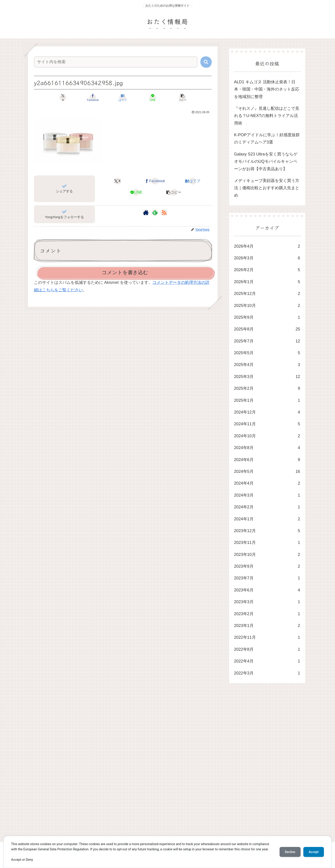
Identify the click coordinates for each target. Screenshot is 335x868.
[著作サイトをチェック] (146, 213)
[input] (116, 62)
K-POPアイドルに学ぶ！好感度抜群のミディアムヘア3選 (267, 139)
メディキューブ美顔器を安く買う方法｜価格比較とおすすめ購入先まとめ (267, 188)
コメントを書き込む (125, 272)
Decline (290, 852)
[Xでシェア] (63, 98)
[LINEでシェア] (153, 98)
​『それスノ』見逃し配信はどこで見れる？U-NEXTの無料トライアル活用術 (267, 116)
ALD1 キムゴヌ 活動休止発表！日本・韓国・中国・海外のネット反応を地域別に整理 (267, 89)
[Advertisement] (161, 767)
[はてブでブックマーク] (123, 98)
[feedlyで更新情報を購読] (155, 213)
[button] (206, 62)
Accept (314, 852)
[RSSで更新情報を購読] (164, 213)
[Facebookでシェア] (93, 98)
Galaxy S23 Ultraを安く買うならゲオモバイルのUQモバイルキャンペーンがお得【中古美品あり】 (266, 161)
